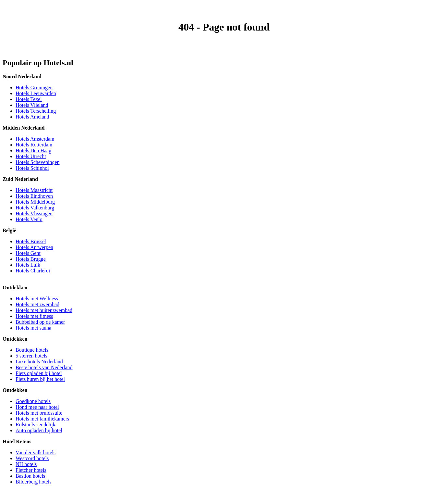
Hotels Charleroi (33, 271)
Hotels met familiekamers (42, 419)
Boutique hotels (32, 350)
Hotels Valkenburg (35, 208)
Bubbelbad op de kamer (40, 322)
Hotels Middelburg (35, 202)
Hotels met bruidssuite (39, 413)
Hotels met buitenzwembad (44, 310)
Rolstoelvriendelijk (36, 425)
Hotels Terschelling (36, 111)
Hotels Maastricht (34, 190)
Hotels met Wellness (37, 299)
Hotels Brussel (31, 241)
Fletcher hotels (31, 470)
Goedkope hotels (33, 401)
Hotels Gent (28, 253)
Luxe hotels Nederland (39, 362)
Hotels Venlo (29, 219)
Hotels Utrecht (31, 156)
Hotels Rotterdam (34, 145)
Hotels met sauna (33, 328)
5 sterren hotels (31, 356)
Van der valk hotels (36, 452)
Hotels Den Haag (33, 151)
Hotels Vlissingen (34, 214)
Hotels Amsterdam (35, 139)
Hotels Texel (29, 99)
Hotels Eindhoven (34, 196)
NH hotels (26, 464)
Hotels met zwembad (37, 304)
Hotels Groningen (34, 88)
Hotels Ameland (32, 117)
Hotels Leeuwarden (36, 93)
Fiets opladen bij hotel (39, 373)
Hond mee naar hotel (37, 407)
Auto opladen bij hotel (39, 430)
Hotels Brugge (31, 259)
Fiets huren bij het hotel (40, 379)
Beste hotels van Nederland (44, 367)
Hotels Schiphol (32, 168)
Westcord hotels (32, 458)
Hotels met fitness (34, 316)
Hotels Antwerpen (34, 247)
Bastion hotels (30, 476)
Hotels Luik (28, 265)
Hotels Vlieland (32, 105)
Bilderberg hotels (33, 482)
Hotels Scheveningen (38, 162)
